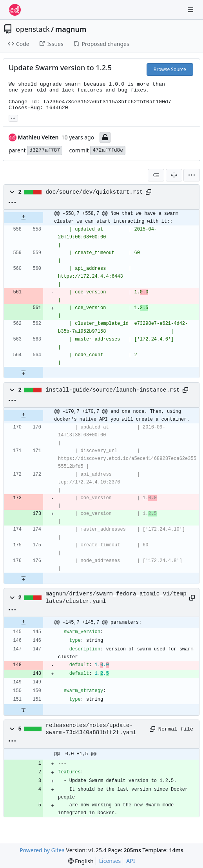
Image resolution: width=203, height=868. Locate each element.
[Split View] (174, 175)
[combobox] (156, 175)
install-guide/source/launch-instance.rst (113, 390)
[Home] (15, 10)
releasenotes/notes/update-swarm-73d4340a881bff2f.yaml (91, 729)
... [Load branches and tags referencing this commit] (13, 117)
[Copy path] (149, 192)
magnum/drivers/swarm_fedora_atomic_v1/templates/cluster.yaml (116, 597)
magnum (71, 29)
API (130, 861)
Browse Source (170, 69)
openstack (33, 29)
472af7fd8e (108, 150)
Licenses (110, 861)
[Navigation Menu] (191, 10)
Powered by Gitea (42, 850)
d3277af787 (45, 150)
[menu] (192, 175)
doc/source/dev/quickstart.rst (94, 192)
